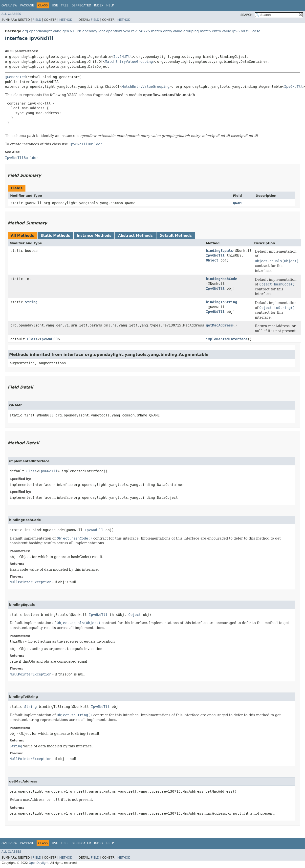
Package (27, 5)
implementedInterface (227, 339)
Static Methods (55, 236)
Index (99, 5)
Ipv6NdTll (123, 57)
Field (37, 20)
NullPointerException (31, 582)
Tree (65, 5)
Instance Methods (94, 236)
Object (212, 260)
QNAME (238, 203)
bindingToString (221, 302)
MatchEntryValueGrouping (129, 62)
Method (66, 20)
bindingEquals (219, 251)
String (31, 302)
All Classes (11, 14)
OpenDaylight (39, 863)
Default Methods (176, 236)
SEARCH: (247, 15)
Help (110, 5)
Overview (9, 5)
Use (55, 5)
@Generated (15, 77)
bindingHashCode (221, 279)
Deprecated (81, 5)
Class (32, 339)
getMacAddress (219, 325)
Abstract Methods (135, 236)
